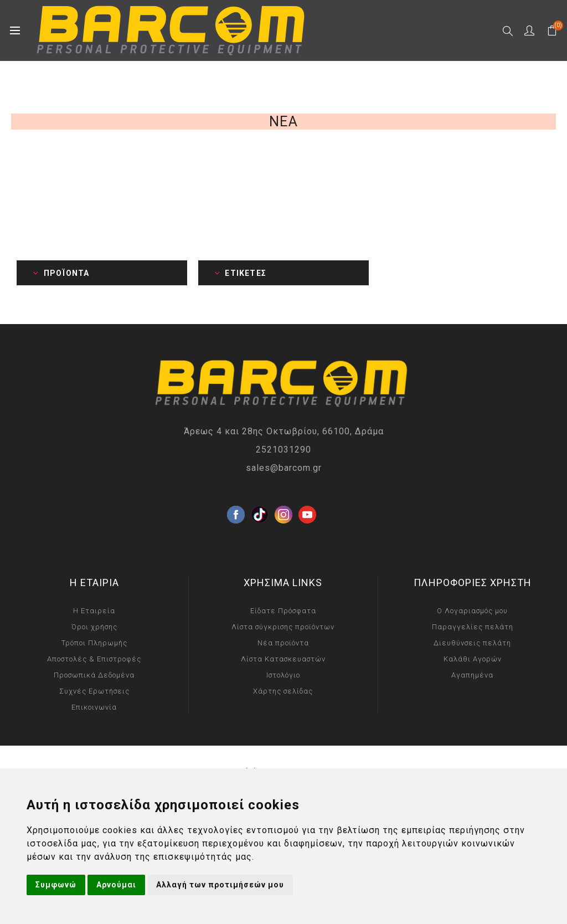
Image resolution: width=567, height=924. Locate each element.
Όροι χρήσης (94, 627)
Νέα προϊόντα (283, 643)
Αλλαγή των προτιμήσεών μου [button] (220, 885)
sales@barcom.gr (284, 468)
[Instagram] (283, 497)
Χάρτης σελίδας (283, 691)
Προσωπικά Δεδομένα (94, 675)
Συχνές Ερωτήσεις (94, 691)
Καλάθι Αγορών (473, 659)
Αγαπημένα (472, 675)
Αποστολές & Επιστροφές (94, 659)
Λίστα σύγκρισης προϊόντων (283, 627)
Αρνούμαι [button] (116, 885)
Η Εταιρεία (94, 611)
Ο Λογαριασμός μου (472, 611)
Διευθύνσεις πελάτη (472, 643)
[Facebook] (236, 497)
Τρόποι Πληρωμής (94, 643)
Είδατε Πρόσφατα (283, 611)
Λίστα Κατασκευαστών (283, 659)
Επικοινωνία (94, 707)
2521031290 (283, 450)
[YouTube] (307, 497)
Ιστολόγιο (283, 675)
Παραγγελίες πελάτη (473, 627)
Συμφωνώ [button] (56, 885)
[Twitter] (260, 497)
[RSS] (331, 521)
